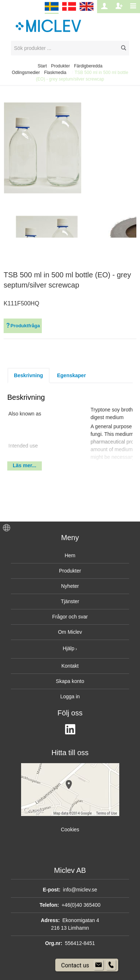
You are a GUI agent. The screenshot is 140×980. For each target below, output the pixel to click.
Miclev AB (70, 870)
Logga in (70, 696)
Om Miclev (70, 632)
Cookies (70, 829)
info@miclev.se (80, 890)
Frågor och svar (70, 617)
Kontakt (70, 666)
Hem (70, 555)
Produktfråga (23, 326)
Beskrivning (28, 375)
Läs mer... (25, 465)
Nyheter (70, 586)
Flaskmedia (55, 73)
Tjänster (70, 601)
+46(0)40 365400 (81, 905)
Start (42, 66)
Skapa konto (70, 681)
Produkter (60, 66)
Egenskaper (71, 375)
